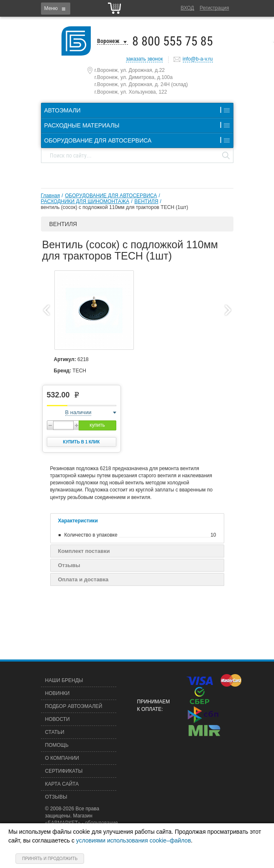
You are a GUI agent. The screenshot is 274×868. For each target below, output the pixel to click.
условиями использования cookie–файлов (134, 840)
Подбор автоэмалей (74, 706)
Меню (51, 8)
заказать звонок (144, 59)
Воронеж (108, 41)
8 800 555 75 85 (173, 41)
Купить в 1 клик (82, 442)
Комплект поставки (84, 551)
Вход (187, 8)
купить (97, 425)
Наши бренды (64, 680)
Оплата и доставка (83, 579)
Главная (51, 196)
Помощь (57, 745)
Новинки (58, 693)
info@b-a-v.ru (198, 59)
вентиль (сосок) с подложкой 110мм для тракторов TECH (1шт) (115, 207)
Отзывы (69, 565)
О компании (62, 758)
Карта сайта (62, 784)
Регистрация (214, 8)
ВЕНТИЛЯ (146, 201)
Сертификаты (64, 771)
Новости (58, 719)
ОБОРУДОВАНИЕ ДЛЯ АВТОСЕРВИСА (111, 196)
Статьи (55, 732)
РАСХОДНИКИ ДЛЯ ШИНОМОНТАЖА (85, 201)
